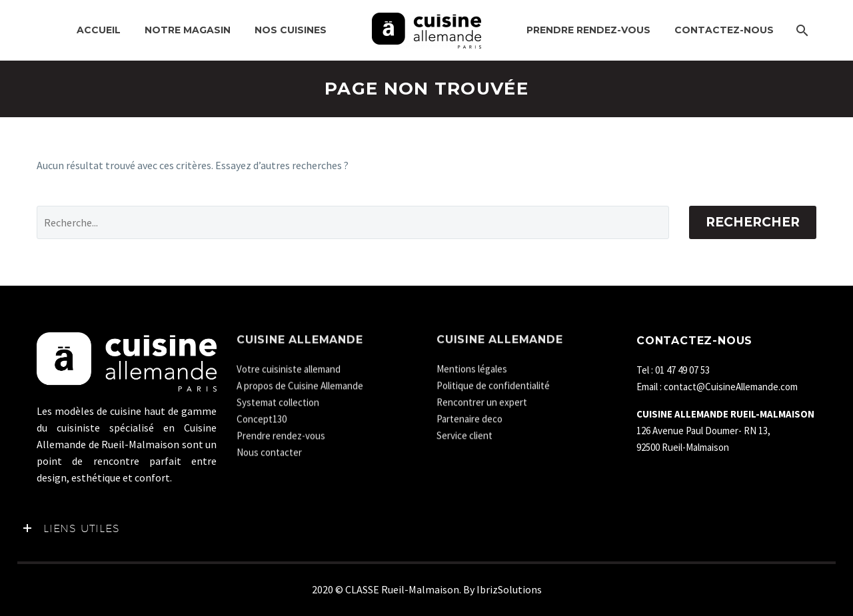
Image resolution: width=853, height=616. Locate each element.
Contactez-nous (724, 30)
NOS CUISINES (291, 30)
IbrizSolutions (509, 589)
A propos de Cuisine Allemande (300, 383)
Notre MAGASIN (188, 30)
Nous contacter (269, 449)
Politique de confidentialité (493, 383)
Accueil (99, 30)
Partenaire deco (469, 416)
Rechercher (753, 222)
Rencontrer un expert (482, 399)
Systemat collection (278, 399)
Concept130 (262, 416)
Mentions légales (472, 366)
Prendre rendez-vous (588, 30)
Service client (464, 433)
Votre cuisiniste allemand (289, 366)
